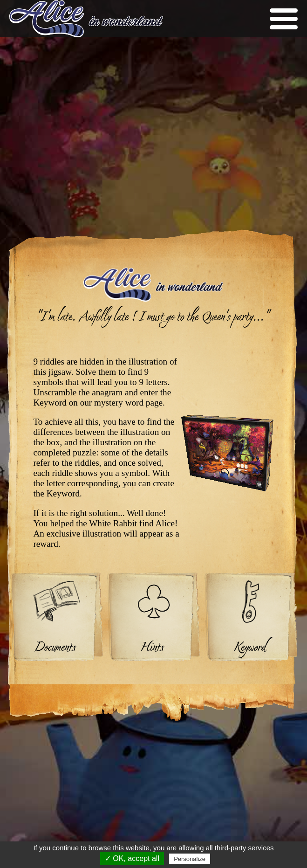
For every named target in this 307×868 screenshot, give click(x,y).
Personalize (190, 859)
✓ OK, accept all (132, 858)
